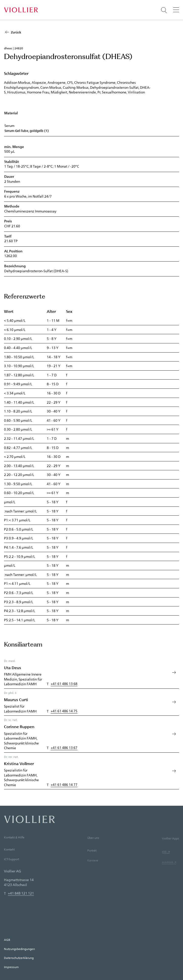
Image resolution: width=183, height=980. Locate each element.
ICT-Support (11, 866)
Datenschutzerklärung (19, 958)
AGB (7, 940)
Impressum (11, 967)
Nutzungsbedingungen (19, 949)
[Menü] (176, 10)
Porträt (92, 858)
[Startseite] (21, 10)
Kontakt (9, 856)
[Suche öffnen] (164, 10)
